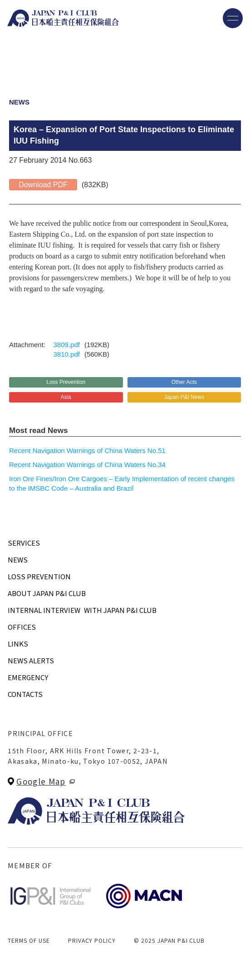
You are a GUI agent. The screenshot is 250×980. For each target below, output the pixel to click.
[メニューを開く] (233, 18)
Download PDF (43, 185)
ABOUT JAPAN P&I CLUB (47, 593)
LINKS (18, 644)
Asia (66, 397)
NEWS (18, 560)
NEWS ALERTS (31, 660)
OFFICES (22, 627)
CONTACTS (25, 694)
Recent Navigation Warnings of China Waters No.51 (87, 450)
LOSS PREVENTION (39, 576)
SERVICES (24, 543)
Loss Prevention (66, 382)
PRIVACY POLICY (92, 940)
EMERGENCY (28, 677)
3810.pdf (67, 354)
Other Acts (184, 382)
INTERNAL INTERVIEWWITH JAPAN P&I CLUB (82, 610)
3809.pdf (67, 345)
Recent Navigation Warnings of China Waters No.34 (87, 465)
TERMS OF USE (29, 940)
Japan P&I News (184, 397)
